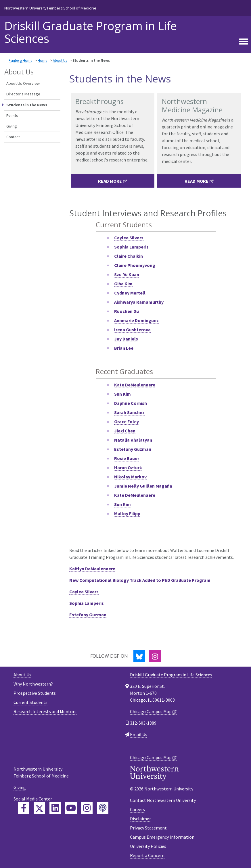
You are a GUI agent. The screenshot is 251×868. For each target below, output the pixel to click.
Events (12, 116)
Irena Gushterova (132, 330)
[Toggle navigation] (244, 42)
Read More (110, 181)
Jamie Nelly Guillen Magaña (143, 486)
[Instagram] (155, 656)
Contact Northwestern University (163, 800)
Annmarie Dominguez (136, 320)
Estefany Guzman (133, 449)
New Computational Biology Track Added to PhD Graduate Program (140, 580)
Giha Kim (123, 284)
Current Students (30, 702)
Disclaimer (140, 819)
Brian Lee (124, 348)
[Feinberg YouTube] (71, 808)
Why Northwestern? (33, 684)
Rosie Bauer (127, 458)
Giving (12, 126)
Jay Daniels (126, 339)
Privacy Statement (148, 828)
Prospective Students (35, 693)
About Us (60, 60)
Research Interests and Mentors (45, 711)
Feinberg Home (20, 60)
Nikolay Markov (130, 477)
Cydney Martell (130, 293)
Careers (137, 809)
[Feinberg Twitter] (39, 808)
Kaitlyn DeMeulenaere (92, 569)
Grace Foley (127, 422)
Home (42, 60)
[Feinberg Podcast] (103, 808)
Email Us (139, 734)
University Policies (148, 846)
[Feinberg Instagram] (87, 808)
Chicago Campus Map (151, 711)
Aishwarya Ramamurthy (139, 302)
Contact (13, 137)
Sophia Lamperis (131, 247)
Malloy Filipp (127, 513)
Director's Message (23, 94)
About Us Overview (23, 83)
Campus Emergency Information (162, 837)
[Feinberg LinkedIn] (55, 808)
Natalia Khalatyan (133, 440)
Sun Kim (122, 504)
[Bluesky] (139, 656)
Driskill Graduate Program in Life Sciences (91, 32)
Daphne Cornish (131, 403)
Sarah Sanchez (129, 412)
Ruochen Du (127, 311)
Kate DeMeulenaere (135, 385)
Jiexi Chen (125, 431)
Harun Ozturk (128, 467)
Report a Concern (147, 855)
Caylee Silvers (129, 238)
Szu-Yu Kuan (127, 274)
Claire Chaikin (129, 256)
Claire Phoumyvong (135, 265)
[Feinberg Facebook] (24, 808)
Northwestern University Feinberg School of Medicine (50, 8)
